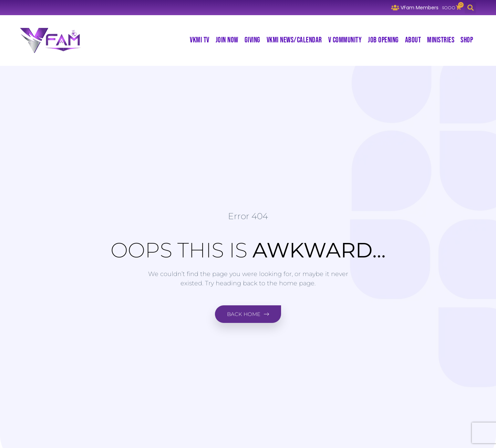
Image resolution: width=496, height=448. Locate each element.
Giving (252, 40)
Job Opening (383, 40)
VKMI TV (200, 40)
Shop (467, 40)
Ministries (441, 40)
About (413, 40)
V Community (345, 40)
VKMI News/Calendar (294, 40)
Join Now (227, 40)
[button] (470, 8)
